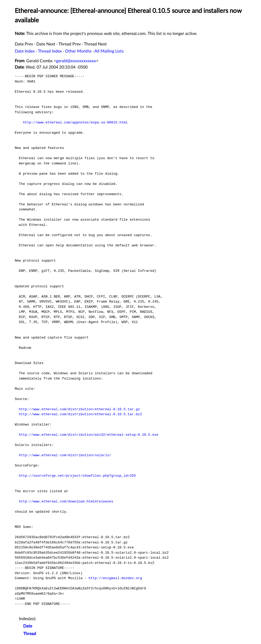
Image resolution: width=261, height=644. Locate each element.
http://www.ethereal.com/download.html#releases (66, 501)
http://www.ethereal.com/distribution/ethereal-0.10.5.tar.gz (79, 409)
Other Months (78, 51)
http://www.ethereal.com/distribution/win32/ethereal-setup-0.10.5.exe (89, 435)
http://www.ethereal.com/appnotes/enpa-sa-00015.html (75, 122)
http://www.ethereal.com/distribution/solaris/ (65, 455)
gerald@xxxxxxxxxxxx (76, 61)
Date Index (25, 51)
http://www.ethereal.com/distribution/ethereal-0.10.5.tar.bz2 (81, 414)
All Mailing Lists (109, 51)
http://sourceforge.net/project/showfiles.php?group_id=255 (77, 476)
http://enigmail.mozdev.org (115, 578)
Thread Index (50, 51)
